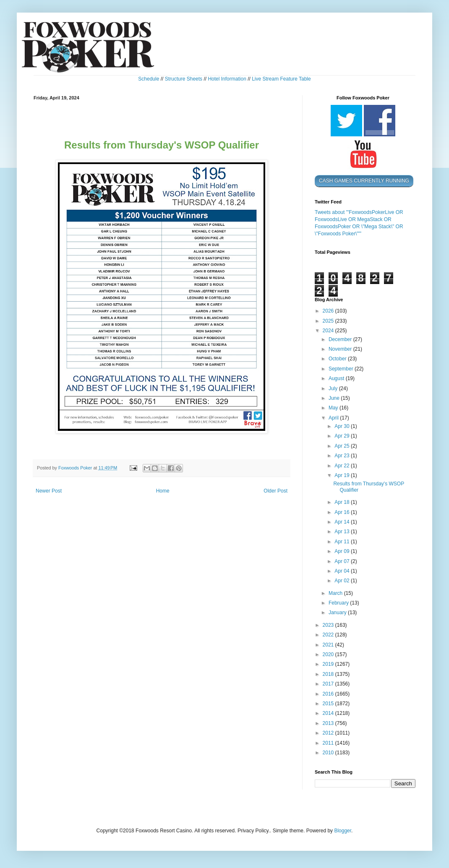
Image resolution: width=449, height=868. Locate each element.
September (342, 369)
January (338, 613)
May (334, 408)
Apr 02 (343, 581)
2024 (329, 331)
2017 (329, 684)
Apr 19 (343, 475)
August (337, 378)
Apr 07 (343, 561)
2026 (329, 311)
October (338, 359)
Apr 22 (343, 466)
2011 (329, 743)
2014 (329, 713)
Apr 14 (343, 522)
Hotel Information (227, 79)
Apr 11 (343, 542)
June (335, 398)
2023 (329, 625)
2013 (329, 723)
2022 (329, 635)
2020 (329, 654)
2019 (329, 664)
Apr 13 (343, 532)
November (341, 349)
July (334, 388)
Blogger (343, 831)
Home (163, 491)
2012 (329, 733)
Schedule (149, 79)
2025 (329, 321)
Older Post (275, 491)
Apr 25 (343, 446)
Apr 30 (343, 426)
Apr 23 (343, 456)
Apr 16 (343, 512)
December (341, 339)
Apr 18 (343, 502)
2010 (329, 753)
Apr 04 (343, 571)
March (336, 593)
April (334, 418)
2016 (329, 694)
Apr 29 (343, 436)
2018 (329, 674)
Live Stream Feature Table (281, 79)
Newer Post (49, 491)
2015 (329, 704)
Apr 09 (343, 551)
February (339, 603)
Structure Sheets (184, 79)
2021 (329, 645)
